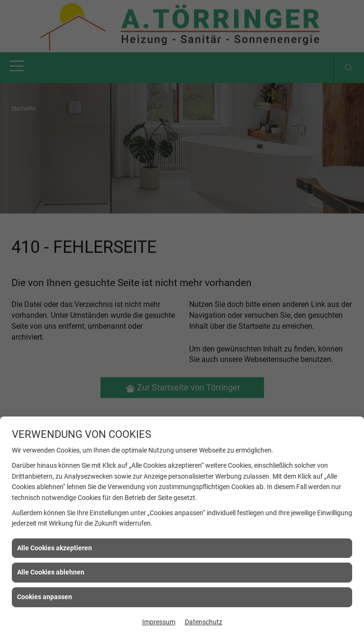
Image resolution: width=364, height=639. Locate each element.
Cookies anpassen (45, 597)
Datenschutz (204, 622)
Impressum (159, 622)
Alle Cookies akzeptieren (55, 548)
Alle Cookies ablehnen (51, 572)
